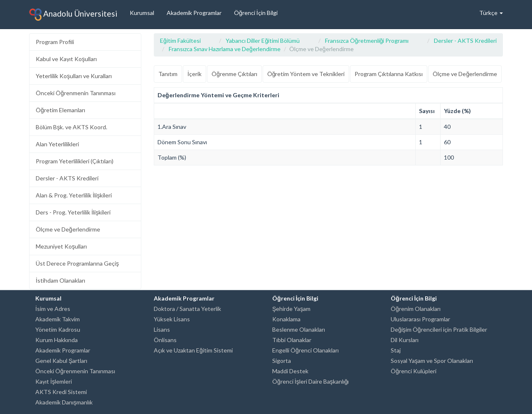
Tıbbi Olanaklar (292, 340)
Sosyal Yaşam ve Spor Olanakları (432, 361)
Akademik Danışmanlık (64, 402)
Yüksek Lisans (172, 319)
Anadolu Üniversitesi (73, 15)
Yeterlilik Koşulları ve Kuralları (74, 76)
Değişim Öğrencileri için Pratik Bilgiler (439, 329)
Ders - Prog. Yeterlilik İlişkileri (73, 212)
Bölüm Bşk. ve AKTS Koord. (71, 127)
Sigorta (282, 361)
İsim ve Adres (53, 309)
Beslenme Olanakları (299, 329)
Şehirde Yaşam (291, 309)
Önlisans (165, 340)
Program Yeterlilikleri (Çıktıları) (75, 161)
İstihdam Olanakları (60, 280)
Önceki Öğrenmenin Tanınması (76, 93)
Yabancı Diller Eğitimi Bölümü (263, 41)
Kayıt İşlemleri (54, 381)
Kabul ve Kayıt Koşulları (66, 59)
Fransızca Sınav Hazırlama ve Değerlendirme (225, 49)
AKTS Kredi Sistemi (61, 392)
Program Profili (55, 42)
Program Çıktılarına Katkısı (389, 74)
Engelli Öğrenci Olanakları (305, 350)
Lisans (162, 329)
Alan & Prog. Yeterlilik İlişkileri (74, 195)
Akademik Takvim (58, 319)
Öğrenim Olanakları (416, 309)
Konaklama (286, 319)
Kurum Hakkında (57, 340)
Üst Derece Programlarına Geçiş (77, 263)
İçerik (195, 74)
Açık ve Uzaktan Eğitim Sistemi (193, 350)
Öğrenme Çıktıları (234, 74)
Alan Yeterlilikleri (57, 144)
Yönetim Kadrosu (58, 329)
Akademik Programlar (194, 13)
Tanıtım (168, 74)
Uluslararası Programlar (420, 319)
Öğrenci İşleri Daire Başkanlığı (310, 381)
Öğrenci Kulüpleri (414, 371)
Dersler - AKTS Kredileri (67, 178)
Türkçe (491, 13)
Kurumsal (142, 13)
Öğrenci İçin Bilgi (256, 13)
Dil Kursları (405, 340)
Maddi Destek (290, 371)
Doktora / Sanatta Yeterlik (187, 309)
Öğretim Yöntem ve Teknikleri (306, 74)
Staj (396, 350)
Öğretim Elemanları (60, 110)
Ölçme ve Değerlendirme (68, 229)
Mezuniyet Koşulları (61, 246)
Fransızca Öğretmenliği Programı (367, 41)
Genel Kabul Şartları (61, 361)
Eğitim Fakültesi (180, 41)
